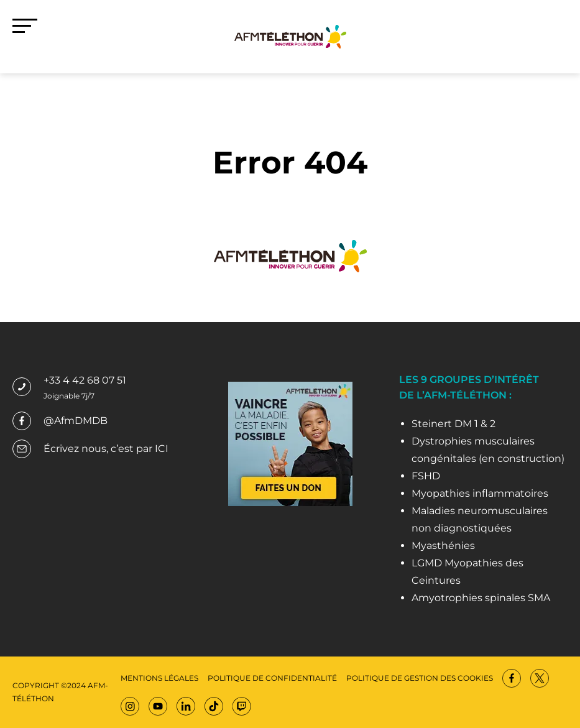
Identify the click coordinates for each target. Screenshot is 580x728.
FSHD (426, 476)
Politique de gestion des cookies (420, 678)
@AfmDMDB (76, 421)
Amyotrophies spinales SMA (481, 598)
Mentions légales (159, 678)
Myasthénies (443, 546)
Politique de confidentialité (272, 678)
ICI (162, 449)
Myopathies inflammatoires (480, 493)
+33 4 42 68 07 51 (85, 380)
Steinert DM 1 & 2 (453, 424)
